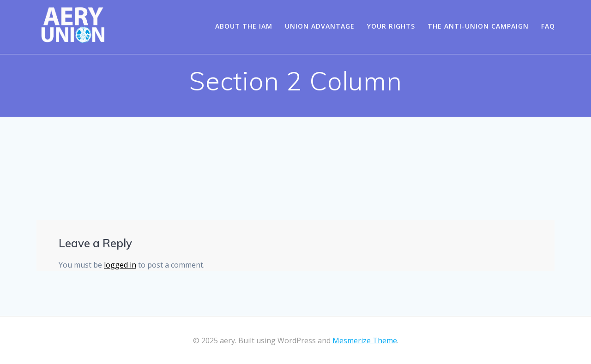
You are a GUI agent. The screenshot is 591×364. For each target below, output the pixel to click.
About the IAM (244, 26)
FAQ (548, 26)
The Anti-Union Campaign (478, 26)
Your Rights (391, 26)
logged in (120, 265)
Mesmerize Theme (365, 340)
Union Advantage (320, 26)
